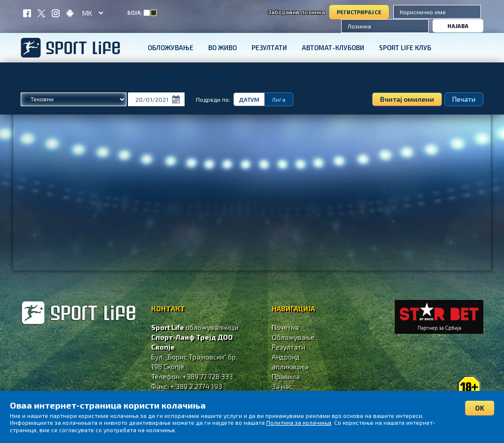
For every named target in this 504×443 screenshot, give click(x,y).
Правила (286, 376)
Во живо (222, 48)
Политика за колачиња (299, 422)
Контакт (214, 77)
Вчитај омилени (407, 99)
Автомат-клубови (333, 48)
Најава (458, 26)
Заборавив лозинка (296, 12)
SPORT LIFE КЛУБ (405, 48)
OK (480, 408)
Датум (249, 99)
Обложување (171, 48)
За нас (282, 386)
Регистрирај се (359, 12)
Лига (279, 99)
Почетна (285, 327)
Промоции (166, 77)
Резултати (269, 48)
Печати (464, 99)
